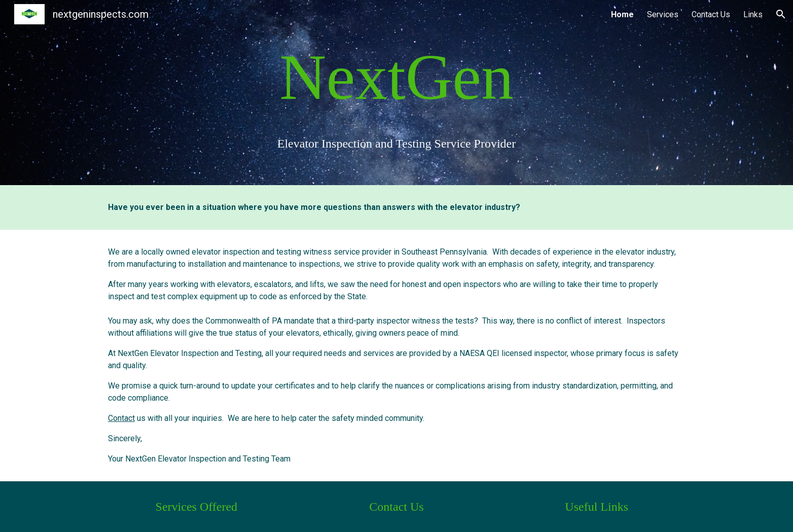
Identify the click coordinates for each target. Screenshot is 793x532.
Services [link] (663, 14)
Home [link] (622, 14)
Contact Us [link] (711, 14)
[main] (397, 93)
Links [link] (753, 14)
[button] (781, 14)
